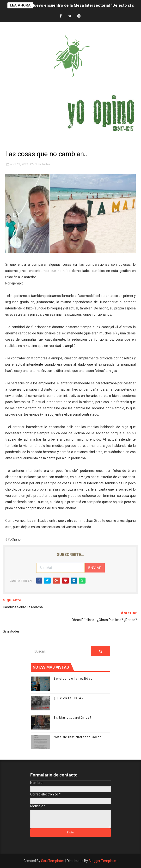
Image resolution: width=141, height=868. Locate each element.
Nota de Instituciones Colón (78, 737)
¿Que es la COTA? (69, 698)
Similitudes (43, 164)
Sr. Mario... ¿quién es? (73, 717)
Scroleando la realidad (73, 679)
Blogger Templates (103, 861)
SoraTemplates (53, 861)
